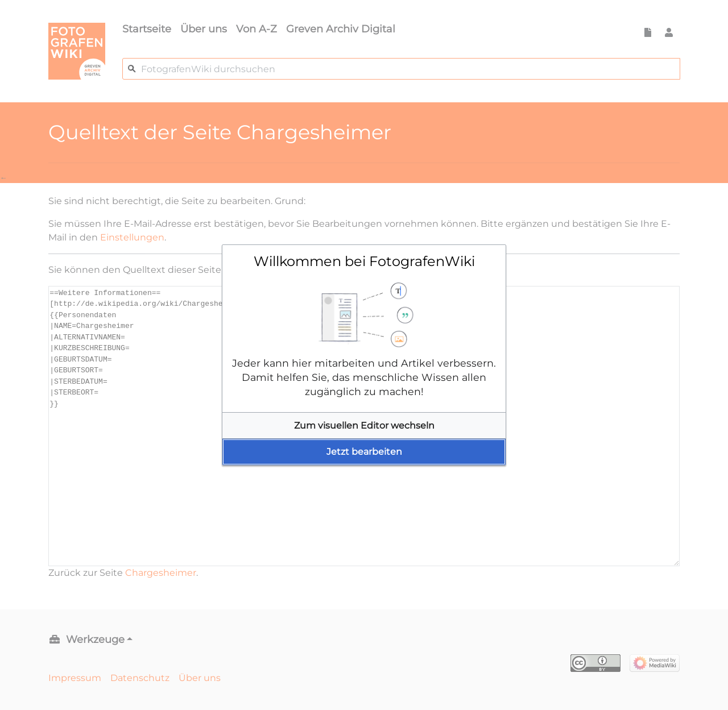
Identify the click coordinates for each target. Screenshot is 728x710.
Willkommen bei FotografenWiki (364, 261)
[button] (364, 426)
